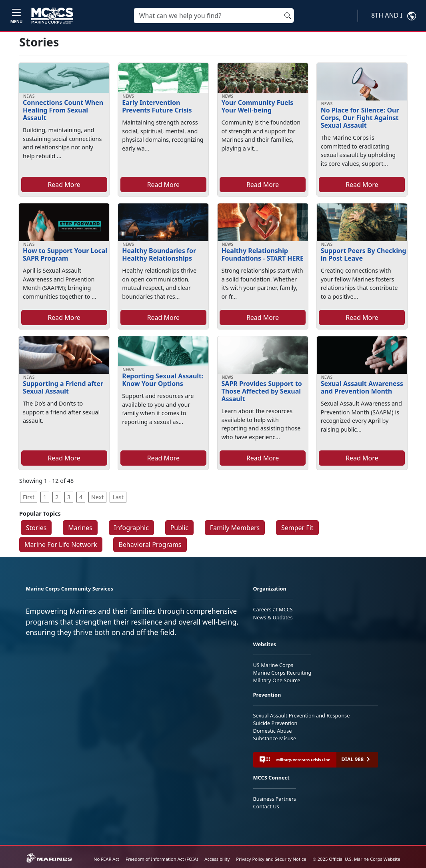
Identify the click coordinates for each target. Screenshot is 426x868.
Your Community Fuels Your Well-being (258, 106)
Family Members (235, 528)
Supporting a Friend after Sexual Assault (63, 387)
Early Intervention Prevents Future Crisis (157, 106)
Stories (36, 528)
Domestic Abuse (273, 731)
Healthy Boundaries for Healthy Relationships (159, 254)
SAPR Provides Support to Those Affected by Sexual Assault (262, 391)
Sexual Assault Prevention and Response (302, 715)
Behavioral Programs (150, 545)
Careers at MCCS (273, 609)
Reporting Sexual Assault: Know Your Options (163, 380)
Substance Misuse (275, 738)
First (29, 497)
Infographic (131, 528)
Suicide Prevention (275, 723)
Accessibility (217, 859)
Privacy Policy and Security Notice (271, 859)
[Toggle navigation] (16, 15)
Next (98, 497)
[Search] (214, 16)
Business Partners (275, 799)
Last (118, 497)
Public (179, 528)
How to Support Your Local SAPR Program (65, 254)
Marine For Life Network (61, 545)
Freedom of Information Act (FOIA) (162, 859)
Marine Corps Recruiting (282, 673)
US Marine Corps (273, 665)
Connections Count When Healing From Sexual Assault (63, 110)
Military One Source (277, 680)
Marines (80, 528)
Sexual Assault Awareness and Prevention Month (362, 387)
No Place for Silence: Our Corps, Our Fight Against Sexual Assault (360, 118)
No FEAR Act (106, 859)
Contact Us (266, 806)
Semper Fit (297, 528)
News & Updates (273, 617)
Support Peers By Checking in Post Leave (364, 254)
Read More (64, 185)
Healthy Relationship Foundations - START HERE (263, 254)
